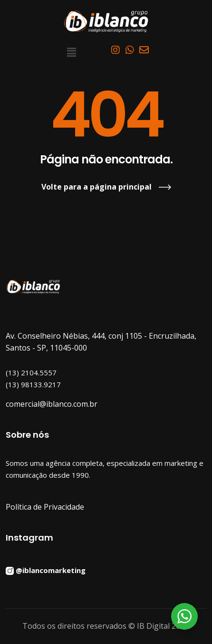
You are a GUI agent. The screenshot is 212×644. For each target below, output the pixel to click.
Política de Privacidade (45, 507)
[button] (71, 52)
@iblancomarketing (51, 570)
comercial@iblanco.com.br (52, 404)
